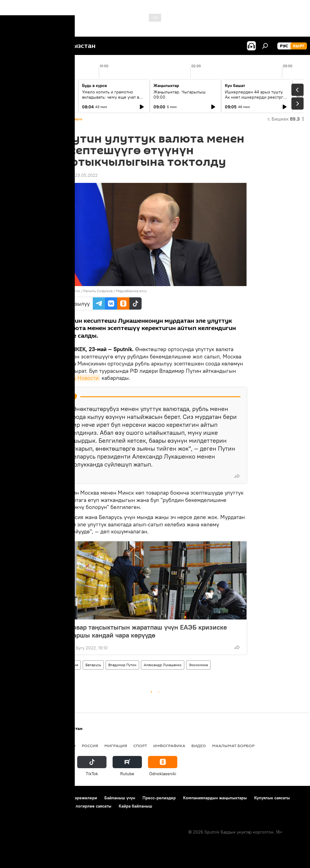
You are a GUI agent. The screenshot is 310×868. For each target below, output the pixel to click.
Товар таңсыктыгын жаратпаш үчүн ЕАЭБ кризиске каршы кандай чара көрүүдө (148, 631)
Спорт (140, 746)
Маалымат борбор (233, 746)
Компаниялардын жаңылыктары (215, 798)
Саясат (47, 746)
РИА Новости (82, 378)
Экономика (198, 665)
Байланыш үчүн (120, 798)
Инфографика (169, 746)
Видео (199, 746)
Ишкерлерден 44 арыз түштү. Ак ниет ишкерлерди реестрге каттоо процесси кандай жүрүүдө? (255, 100)
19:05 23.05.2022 (81, 175)
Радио (68, 746)
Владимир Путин (122, 665)
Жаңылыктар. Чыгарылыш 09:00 (180, 94)
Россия (72, 665)
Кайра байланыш (135, 806)
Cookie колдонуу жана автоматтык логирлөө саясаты (59, 806)
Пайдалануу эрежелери (74, 798)
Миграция (116, 746)
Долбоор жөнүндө (25, 798)
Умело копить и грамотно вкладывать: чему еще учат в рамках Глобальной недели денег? (111, 100)
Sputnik (74, 291)
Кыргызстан (20, 746)
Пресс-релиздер (159, 798)
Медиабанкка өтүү (131, 291)
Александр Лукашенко (163, 665)
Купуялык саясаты (272, 798)
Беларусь (93, 665)
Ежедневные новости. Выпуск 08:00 (40, 94)
